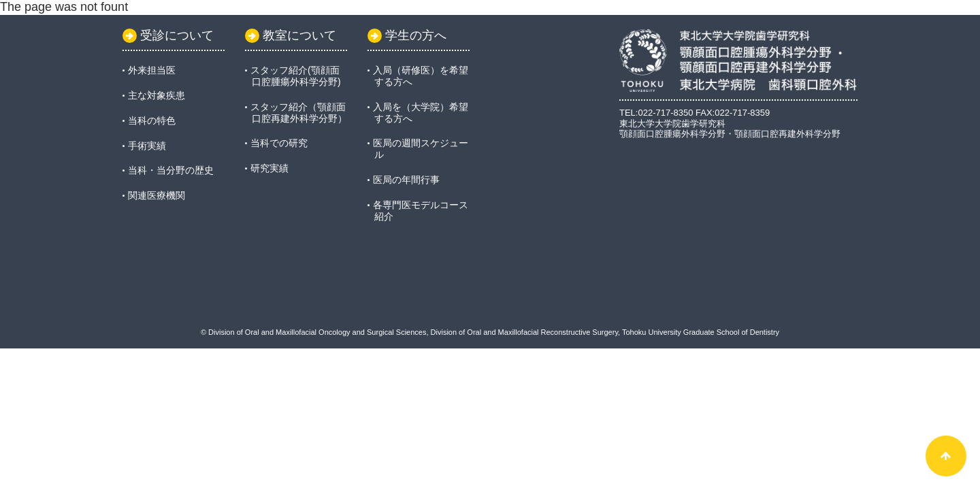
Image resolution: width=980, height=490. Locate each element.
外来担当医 (152, 70)
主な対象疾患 (157, 95)
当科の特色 (152, 120)
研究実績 (269, 168)
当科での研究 (279, 143)
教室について (291, 36)
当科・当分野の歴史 (171, 170)
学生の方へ (407, 36)
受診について (168, 36)
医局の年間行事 (406, 180)
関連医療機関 (157, 195)
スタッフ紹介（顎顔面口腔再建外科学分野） (299, 113)
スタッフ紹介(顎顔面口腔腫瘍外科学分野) (296, 76)
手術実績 (147, 146)
